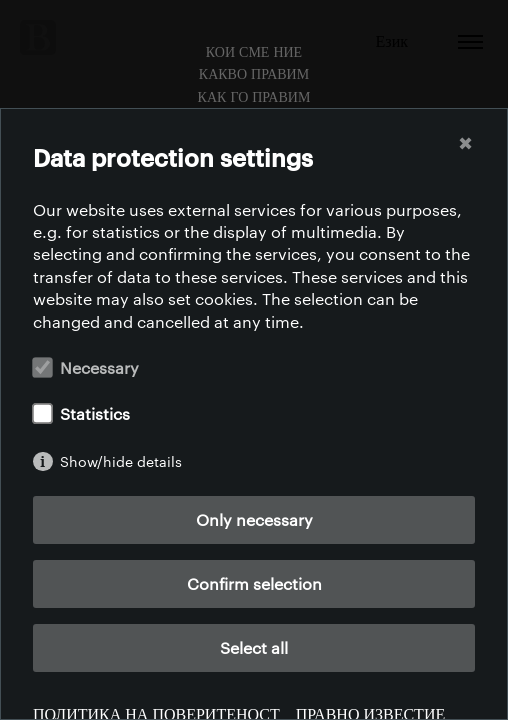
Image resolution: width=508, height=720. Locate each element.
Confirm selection (254, 583)
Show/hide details (121, 461)
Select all (254, 647)
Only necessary (254, 519)
